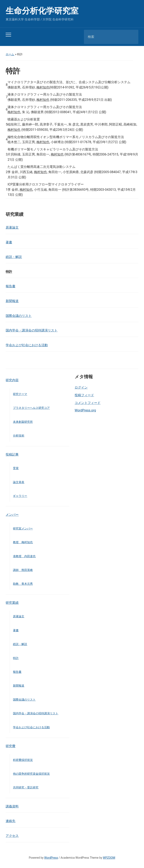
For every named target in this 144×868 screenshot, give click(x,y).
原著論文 (12, 227)
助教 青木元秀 (23, 584)
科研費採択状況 (23, 760)
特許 (9, 272)
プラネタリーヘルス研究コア (31, 408)
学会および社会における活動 (27, 345)
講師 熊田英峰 (23, 570)
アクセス (12, 836)
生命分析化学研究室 (42, 11)
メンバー (12, 515)
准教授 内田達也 (24, 556)
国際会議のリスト (19, 316)
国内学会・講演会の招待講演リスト (32, 330)
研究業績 (12, 603)
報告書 (11, 286)
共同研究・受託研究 (26, 787)
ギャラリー (20, 496)
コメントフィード (88, 403)
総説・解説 (14, 257)
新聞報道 (12, 301)
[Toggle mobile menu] (8, 35)
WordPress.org (85, 410)
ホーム (10, 54)
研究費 (11, 746)
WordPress (51, 858)
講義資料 (12, 806)
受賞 (16, 468)
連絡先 (11, 821)
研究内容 (12, 380)
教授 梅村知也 (23, 542)
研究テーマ (20, 394)
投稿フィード (84, 395)
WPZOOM (109, 858)
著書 (9, 242)
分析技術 (19, 436)
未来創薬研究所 (23, 422)
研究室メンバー (23, 528)
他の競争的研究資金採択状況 (31, 774)
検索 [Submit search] (132, 37)
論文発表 (19, 482)
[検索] (106, 37)
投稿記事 (12, 454)
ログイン (81, 387)
